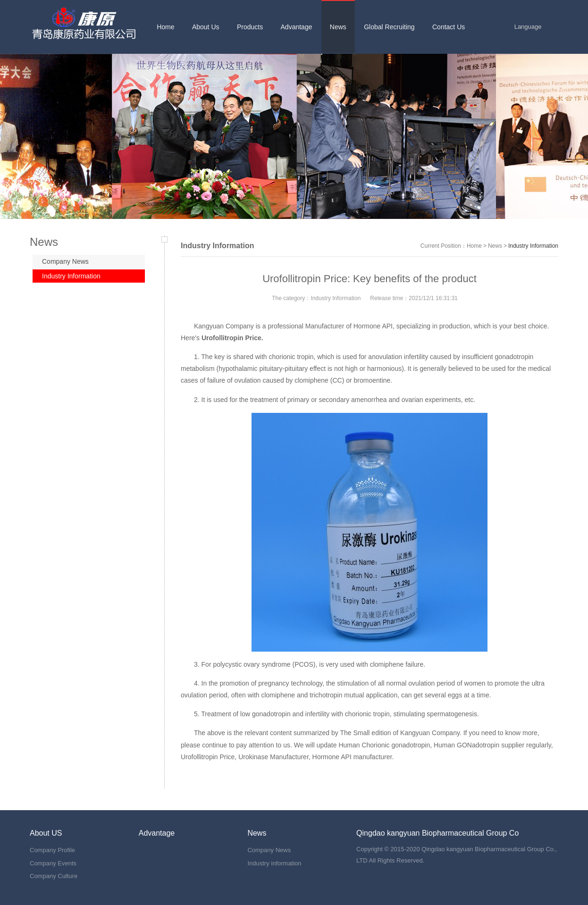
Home (474, 246)
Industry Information (71, 276)
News (495, 246)
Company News (65, 261)
